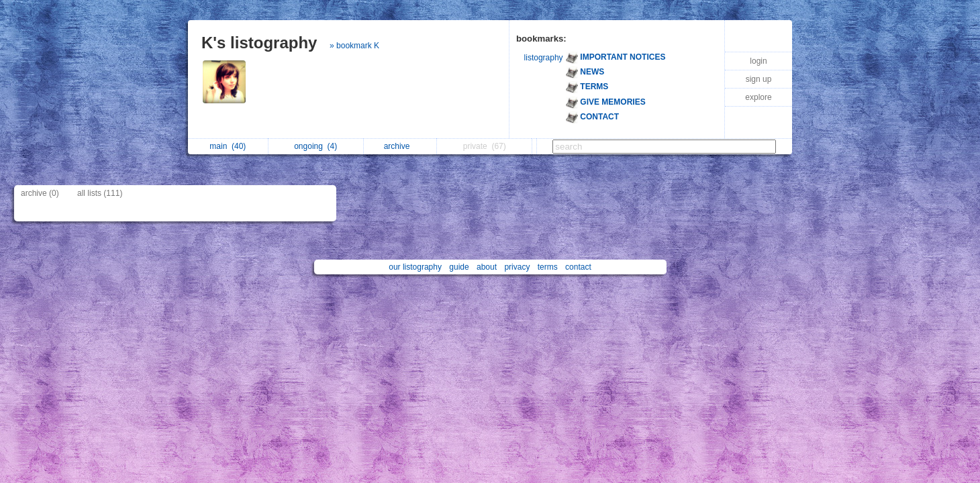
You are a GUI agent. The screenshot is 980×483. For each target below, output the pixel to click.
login (758, 61)
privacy (517, 267)
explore (758, 97)
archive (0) (40, 193)
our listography (415, 267)
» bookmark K (354, 46)
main (228, 146)
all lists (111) (100, 193)
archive (400, 146)
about (487, 267)
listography (544, 58)
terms (548, 267)
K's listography (259, 43)
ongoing (315, 146)
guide (459, 267)
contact (578, 267)
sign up (759, 79)
